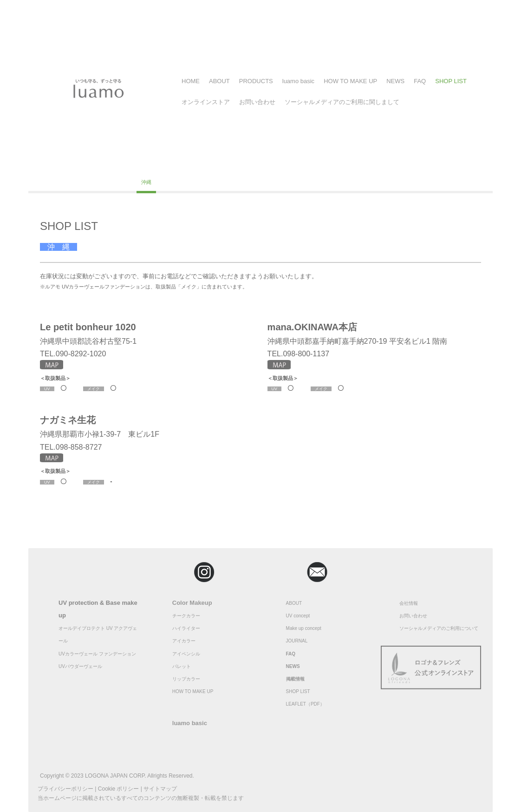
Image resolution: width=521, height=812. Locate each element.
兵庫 (398, 164)
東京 (103, 164)
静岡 (253, 164)
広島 (451, 164)
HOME (191, 81)
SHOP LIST (451, 81)
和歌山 (425, 164)
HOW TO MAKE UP (350, 81)
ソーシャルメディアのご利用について (439, 628)
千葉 (156, 164)
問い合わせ (416, 616)
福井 (205, 164)
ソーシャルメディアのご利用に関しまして (342, 102)
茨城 (277, 164)
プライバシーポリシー (65, 789)
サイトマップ (160, 789)
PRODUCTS (256, 81)
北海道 (52, 164)
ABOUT (219, 81)
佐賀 (98, 182)
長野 (229, 164)
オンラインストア (206, 102)
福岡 (74, 182)
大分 (122, 182)
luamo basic (298, 81)
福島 (79, 164)
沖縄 (146, 182)
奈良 (374, 164)
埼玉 (181, 164)
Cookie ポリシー (119, 789)
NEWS (395, 81)
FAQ (420, 81)
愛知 (301, 164)
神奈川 (130, 164)
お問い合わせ (257, 102)
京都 (350, 164)
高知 (50, 182)
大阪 (326, 164)
